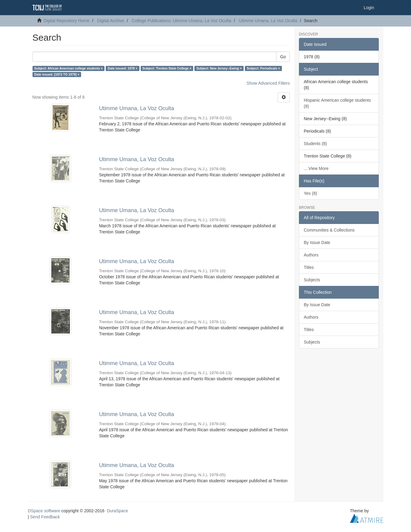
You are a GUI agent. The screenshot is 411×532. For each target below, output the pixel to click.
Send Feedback (45, 517)
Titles (309, 267)
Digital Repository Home (66, 21)
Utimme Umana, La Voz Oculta (268, 21)
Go (283, 57)
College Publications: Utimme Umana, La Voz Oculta (182, 21)
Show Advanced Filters (268, 83)
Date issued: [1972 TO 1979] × (57, 74)
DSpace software (44, 511)
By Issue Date (317, 242)
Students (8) (315, 144)
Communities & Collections (329, 230)
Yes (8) (310, 193)
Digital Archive (111, 21)
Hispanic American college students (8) (337, 103)
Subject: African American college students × (68, 68)
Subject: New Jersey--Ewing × (219, 68)
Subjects (312, 280)
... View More (316, 168)
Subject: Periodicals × (263, 68)
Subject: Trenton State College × (167, 68)
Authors (311, 255)
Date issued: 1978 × (123, 68)
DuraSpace (118, 511)
